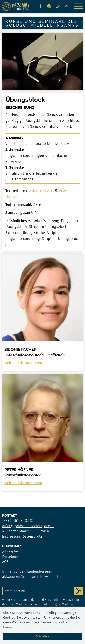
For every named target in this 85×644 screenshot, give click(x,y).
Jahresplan (11, 551)
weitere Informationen (23, 363)
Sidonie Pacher (41, 190)
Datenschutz (32, 536)
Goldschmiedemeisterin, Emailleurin (35, 355)
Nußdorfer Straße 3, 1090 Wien (25, 531)
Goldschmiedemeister (22, 475)
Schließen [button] (43, 636)
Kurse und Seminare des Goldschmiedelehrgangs (42, 23)
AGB (5, 562)
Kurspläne (10, 557)
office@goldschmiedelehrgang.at (28, 526)
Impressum (11, 536)
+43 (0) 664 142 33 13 (18, 521)
